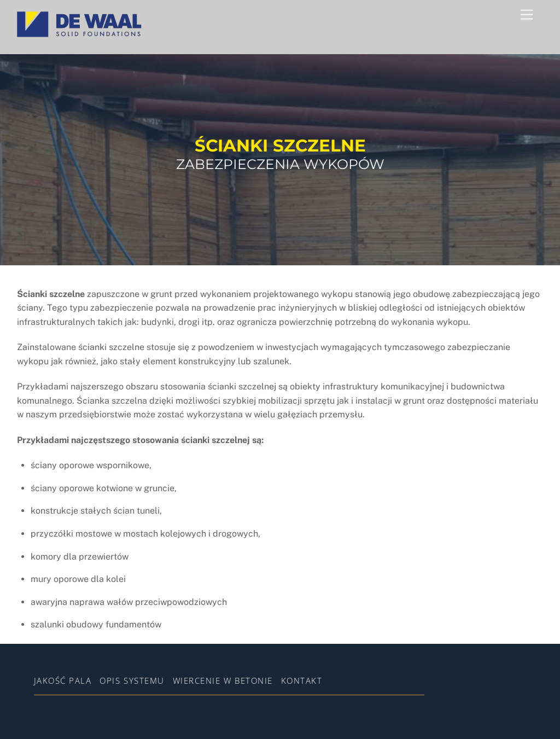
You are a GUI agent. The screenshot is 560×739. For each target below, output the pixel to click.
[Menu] (527, 15)
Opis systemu (132, 680)
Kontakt (302, 680)
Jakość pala (63, 680)
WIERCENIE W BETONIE (223, 680)
